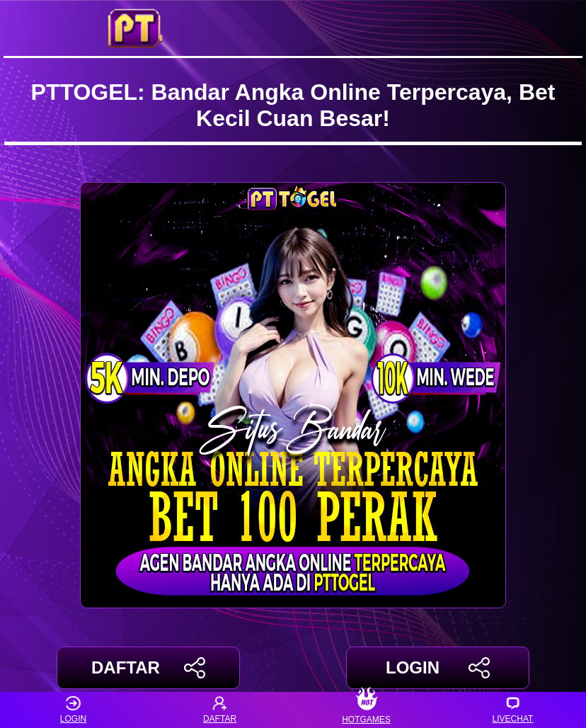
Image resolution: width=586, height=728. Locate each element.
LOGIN (438, 668)
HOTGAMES (366, 710)
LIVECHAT (513, 710)
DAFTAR (148, 668)
